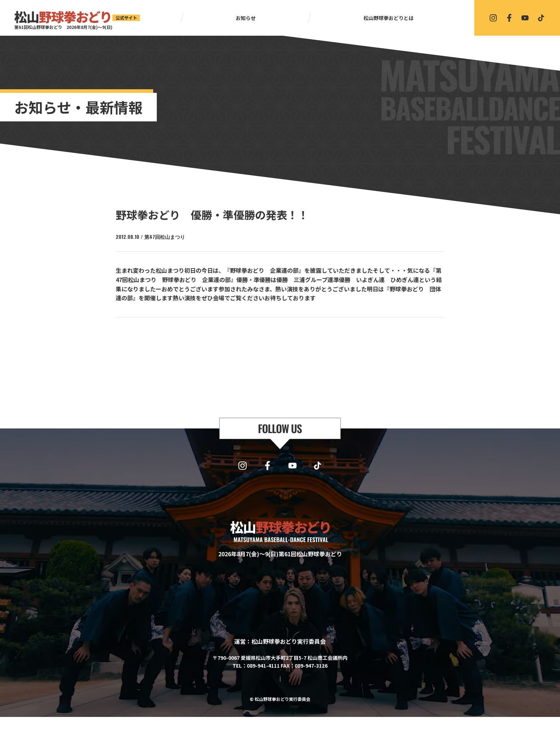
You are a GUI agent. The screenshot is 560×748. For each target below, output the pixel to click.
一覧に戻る (283, 336)
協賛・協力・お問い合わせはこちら (280, 689)
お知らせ (246, 18)
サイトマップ (251, 710)
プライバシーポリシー (299, 710)
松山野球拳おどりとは (389, 18)
